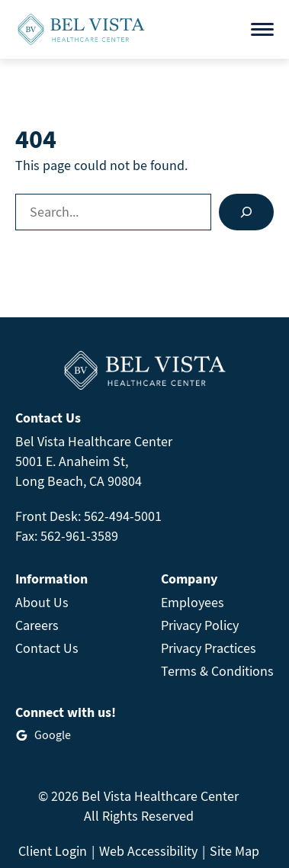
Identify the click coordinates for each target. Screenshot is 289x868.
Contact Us (47, 648)
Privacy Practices (209, 648)
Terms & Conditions (217, 671)
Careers (37, 625)
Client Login (53, 851)
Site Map (234, 851)
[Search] (246, 212)
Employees (193, 602)
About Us (42, 602)
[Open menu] (262, 29)
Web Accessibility (148, 851)
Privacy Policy (200, 625)
